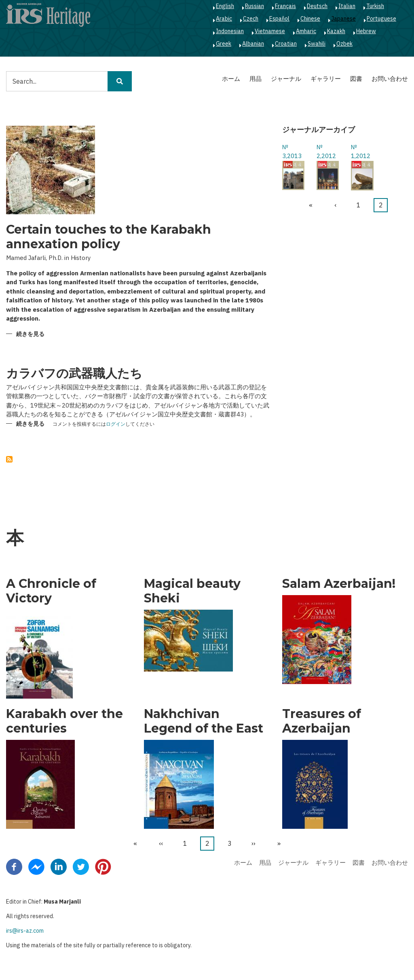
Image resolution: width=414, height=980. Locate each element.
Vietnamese (270, 31)
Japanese (343, 19)
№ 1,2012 (361, 152)
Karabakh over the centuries (64, 721)
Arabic (224, 19)
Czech (251, 19)
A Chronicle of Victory (51, 591)
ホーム (231, 79)
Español (279, 19)
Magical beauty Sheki (192, 591)
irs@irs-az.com (25, 931)
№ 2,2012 (326, 152)
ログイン (116, 424)
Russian (255, 6)
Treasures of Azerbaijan (322, 721)
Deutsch (317, 6)
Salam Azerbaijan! (339, 584)
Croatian (286, 44)
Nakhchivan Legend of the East (204, 721)
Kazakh (336, 31)
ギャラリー (326, 79)
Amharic (306, 31)
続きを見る (30, 335)
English (225, 6)
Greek (224, 44)
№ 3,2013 (292, 152)
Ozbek (344, 44)
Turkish (375, 6)
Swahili (317, 44)
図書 (356, 79)
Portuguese (381, 19)
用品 (256, 79)
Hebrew (366, 31)
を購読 (9, 459)
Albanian (253, 44)
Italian (347, 6)
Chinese (310, 19)
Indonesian (230, 31)
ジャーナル (286, 79)
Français (285, 6)
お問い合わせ (390, 79)
